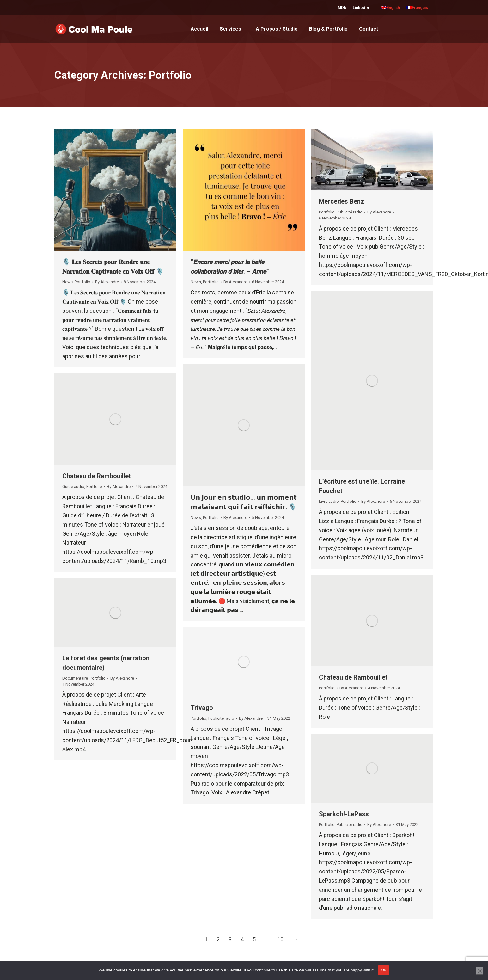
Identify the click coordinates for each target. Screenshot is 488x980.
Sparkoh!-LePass (344, 814)
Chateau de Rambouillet (97, 476)
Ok (384, 970)
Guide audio (73, 487)
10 (280, 939)
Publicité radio (350, 212)
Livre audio (329, 501)
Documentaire (75, 678)
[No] (479, 971)
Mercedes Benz (342, 201)
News (67, 282)
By (107, 282)
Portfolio (82, 282)
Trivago (202, 708)
